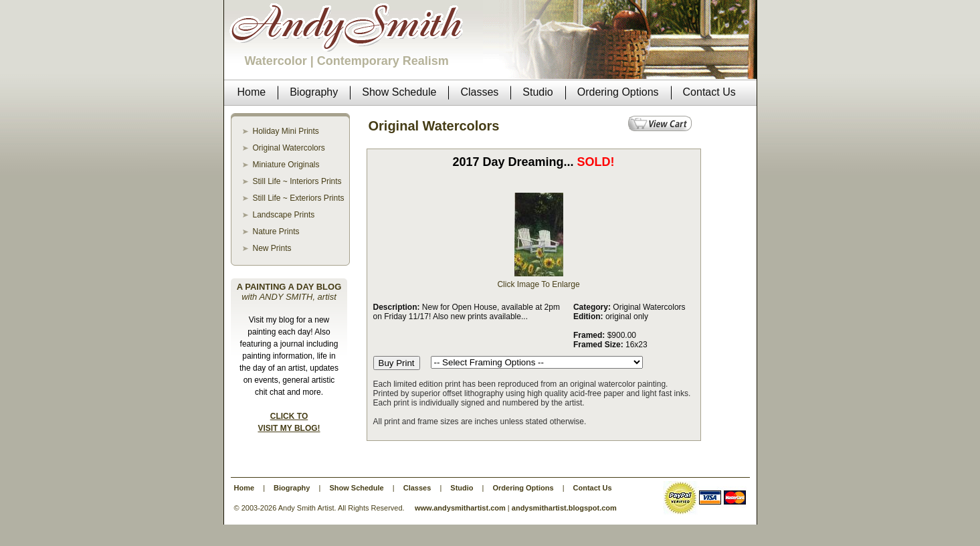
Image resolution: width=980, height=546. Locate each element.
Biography (292, 488)
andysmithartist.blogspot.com (564, 508)
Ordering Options (523, 488)
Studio (462, 488)
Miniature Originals (286, 165)
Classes (417, 488)
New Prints (272, 248)
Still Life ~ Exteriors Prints (299, 198)
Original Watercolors (289, 148)
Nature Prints (276, 232)
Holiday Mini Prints (286, 131)
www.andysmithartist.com (460, 508)
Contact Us (593, 488)
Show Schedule (356, 488)
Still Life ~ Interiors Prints (297, 181)
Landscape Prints (284, 215)
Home (244, 488)
